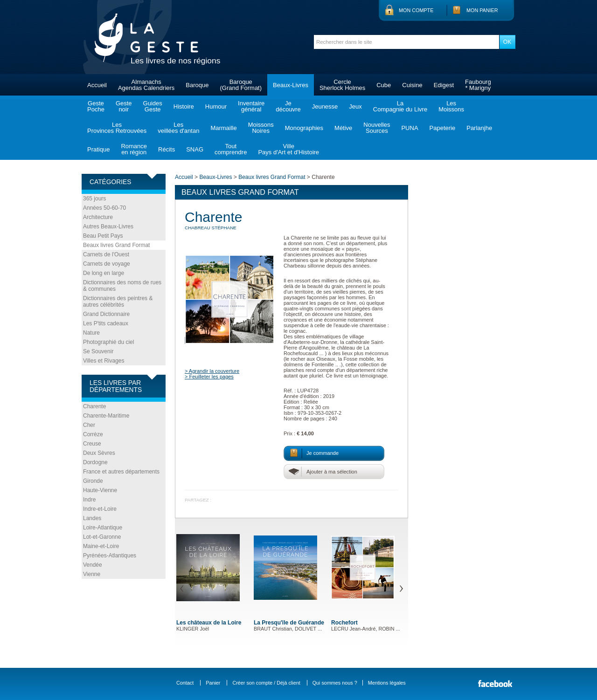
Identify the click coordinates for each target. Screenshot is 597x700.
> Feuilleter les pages (209, 377)
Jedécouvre (288, 106)
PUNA (410, 128)
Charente (94, 406)
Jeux (355, 106)
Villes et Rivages (104, 361)
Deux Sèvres (99, 453)
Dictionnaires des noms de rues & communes (122, 286)
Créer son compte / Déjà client (266, 683)
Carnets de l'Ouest (106, 254)
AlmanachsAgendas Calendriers (146, 85)
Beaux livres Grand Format (116, 245)
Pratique (98, 149)
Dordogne (95, 462)
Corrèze (93, 434)
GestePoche (96, 106)
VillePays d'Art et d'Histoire (288, 149)
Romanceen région (134, 149)
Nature (91, 333)
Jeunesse (325, 106)
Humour (216, 106)
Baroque (197, 85)
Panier (213, 683)
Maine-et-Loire (101, 546)
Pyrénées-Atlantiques (110, 556)
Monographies (304, 128)
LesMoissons (451, 106)
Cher (89, 425)
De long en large (104, 273)
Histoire (184, 106)
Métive (343, 128)
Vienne (92, 574)
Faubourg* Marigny (478, 85)
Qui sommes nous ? (335, 683)
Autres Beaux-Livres (108, 226)
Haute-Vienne (100, 490)
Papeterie (443, 128)
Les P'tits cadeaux (106, 323)
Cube (384, 85)
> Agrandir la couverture (212, 371)
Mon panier (482, 10)
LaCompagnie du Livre (400, 106)
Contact (185, 683)
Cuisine (412, 85)
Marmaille (223, 128)
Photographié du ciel (108, 342)
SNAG (195, 149)
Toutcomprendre (231, 149)
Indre (89, 500)
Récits (167, 149)
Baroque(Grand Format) (241, 85)
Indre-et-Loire (100, 509)
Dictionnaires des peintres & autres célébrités (118, 302)
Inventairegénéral (251, 106)
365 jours (94, 199)
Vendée (93, 565)
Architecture (98, 217)
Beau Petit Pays (103, 236)
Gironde (93, 481)
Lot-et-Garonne (102, 537)
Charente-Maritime (106, 416)
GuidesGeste (153, 106)
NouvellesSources (377, 128)
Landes (92, 518)
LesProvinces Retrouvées (117, 128)
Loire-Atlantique (103, 528)
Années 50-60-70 (104, 208)
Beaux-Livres (291, 85)
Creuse (92, 444)
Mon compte (416, 10)
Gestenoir (124, 106)
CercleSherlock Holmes (342, 85)
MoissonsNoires (261, 128)
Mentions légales (387, 683)
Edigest (444, 85)
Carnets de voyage (107, 264)
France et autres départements (121, 472)
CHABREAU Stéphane (211, 228)
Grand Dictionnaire (106, 314)
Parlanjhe (479, 128)
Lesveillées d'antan (178, 128)
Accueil (97, 85)
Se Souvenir (98, 351)
